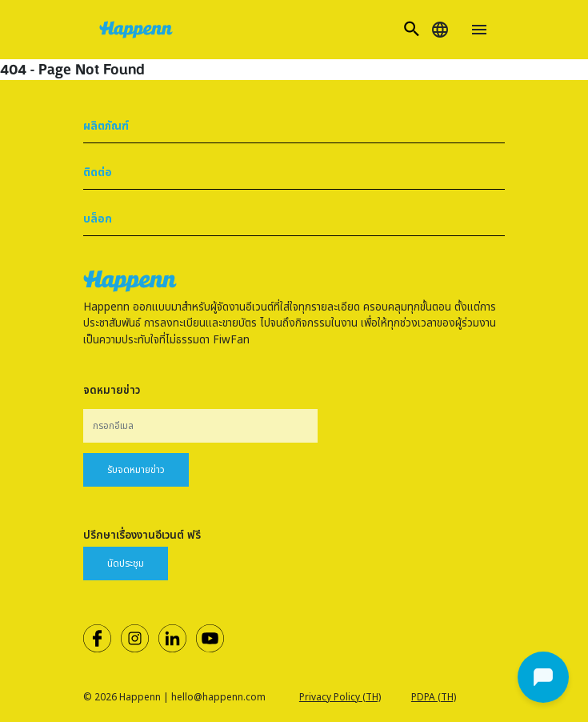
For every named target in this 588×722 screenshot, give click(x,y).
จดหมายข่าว (112, 391)
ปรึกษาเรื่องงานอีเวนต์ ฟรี (142, 535)
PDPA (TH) (434, 697)
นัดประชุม (126, 564)
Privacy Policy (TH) (340, 697)
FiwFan (231, 340)
